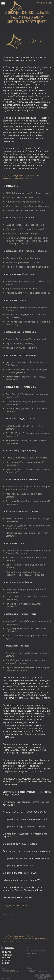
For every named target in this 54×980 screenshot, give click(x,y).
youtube (6, 958)
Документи (10, 948)
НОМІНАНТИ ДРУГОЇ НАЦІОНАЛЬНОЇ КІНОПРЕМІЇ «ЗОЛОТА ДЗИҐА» (21, 177)
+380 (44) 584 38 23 (10, 971)
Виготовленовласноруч (43, 977)
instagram (7, 955)
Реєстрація (41, 3)
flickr (6, 963)
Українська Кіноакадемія (14, 936)
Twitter (6, 960)
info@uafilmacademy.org (37, 971)
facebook (7, 952)
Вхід (50, 3)
